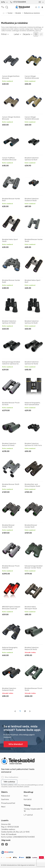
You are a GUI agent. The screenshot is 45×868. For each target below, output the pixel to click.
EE (40, 2)
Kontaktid (28, 799)
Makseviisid (6, 796)
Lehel (16, 34)
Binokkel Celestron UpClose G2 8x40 (32, 322)
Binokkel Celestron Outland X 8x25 (9, 689)
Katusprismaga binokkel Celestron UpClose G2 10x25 (11, 364)
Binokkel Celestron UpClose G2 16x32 (32, 363)
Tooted (10, 13)
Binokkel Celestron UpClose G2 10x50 (9, 322)
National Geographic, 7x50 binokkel (10, 648)
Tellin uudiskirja (9, 782)
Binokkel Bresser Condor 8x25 (31, 526)
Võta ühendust (16, 744)
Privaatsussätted (8, 803)
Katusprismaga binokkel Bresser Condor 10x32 (34, 567)
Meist (3, 807)
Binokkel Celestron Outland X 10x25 (32, 200)
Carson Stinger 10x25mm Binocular (32, 77)
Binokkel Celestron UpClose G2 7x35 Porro (33, 444)
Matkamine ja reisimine (32, 13)
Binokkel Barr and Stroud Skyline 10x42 (32, 485)
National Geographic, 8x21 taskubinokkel (33, 404)
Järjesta (26, 34)
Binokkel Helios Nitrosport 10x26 (31, 608)
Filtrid (4, 34)
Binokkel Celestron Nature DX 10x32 (32, 648)
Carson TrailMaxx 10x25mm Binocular (9, 159)
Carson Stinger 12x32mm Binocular (32, 118)
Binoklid (18, 13)
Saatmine (5, 799)
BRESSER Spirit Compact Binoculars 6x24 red (11, 608)
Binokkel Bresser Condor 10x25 (8, 526)
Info (3, 2)
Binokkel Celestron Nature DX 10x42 (9, 444)
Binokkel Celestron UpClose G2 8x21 (32, 159)
